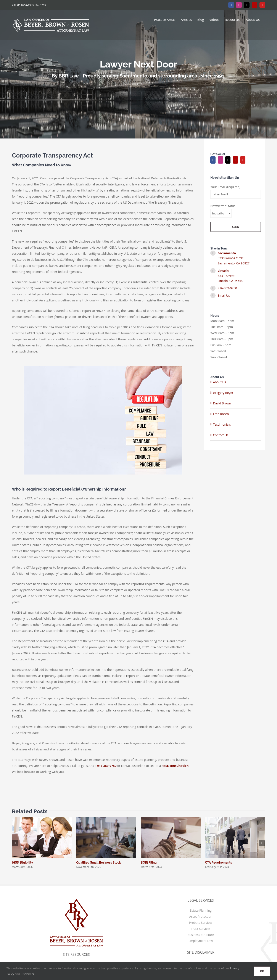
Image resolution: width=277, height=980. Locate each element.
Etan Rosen (221, 414)
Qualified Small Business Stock (99, 863)
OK (262, 971)
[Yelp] (235, 160)
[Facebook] (213, 160)
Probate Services (201, 923)
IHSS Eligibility (22, 863)
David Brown (222, 403)
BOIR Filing (149, 863)
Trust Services (201, 929)
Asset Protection (201, 916)
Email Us (224, 295)
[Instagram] (221, 160)
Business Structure (201, 935)
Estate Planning (201, 910)
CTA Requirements (219, 863)
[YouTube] (243, 160)
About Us (219, 382)
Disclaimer (27, 974)
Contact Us (221, 435)
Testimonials (222, 424)
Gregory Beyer (223, 393)
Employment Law (201, 941)
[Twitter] (228, 160)
